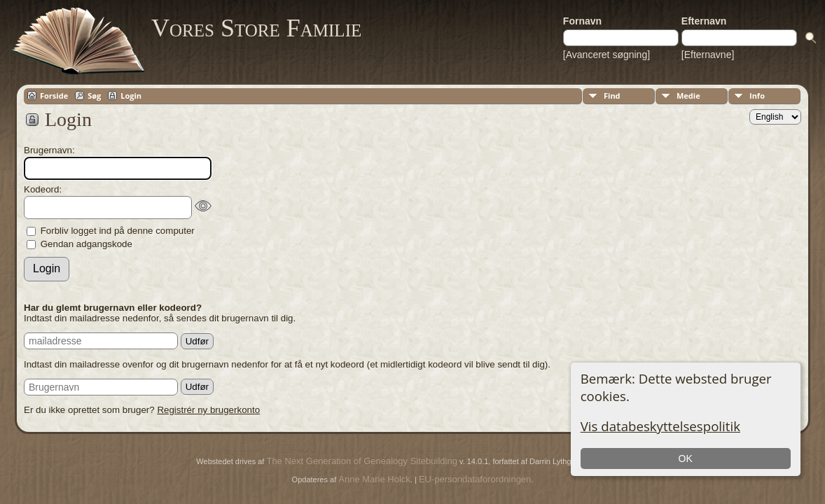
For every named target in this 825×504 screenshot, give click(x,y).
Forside (54, 96)
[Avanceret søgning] (606, 55)
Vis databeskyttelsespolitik (660, 426)
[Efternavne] (708, 55)
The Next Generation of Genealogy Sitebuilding (361, 461)
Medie (688, 96)
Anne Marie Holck (374, 479)
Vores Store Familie (256, 28)
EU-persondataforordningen (475, 479)
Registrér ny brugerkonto (208, 410)
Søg (94, 96)
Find (612, 96)
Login (131, 96)
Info (757, 96)
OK (686, 458)
